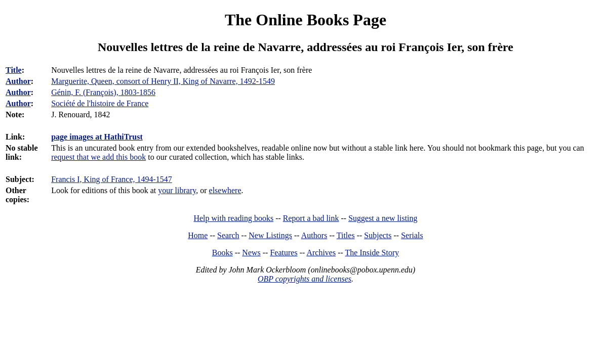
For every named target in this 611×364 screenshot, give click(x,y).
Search (228, 235)
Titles (346, 235)
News (251, 253)
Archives (321, 253)
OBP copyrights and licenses (304, 279)
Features (283, 253)
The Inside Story (372, 253)
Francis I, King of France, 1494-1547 (112, 179)
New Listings (270, 235)
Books (222, 253)
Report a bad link (311, 218)
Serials (412, 235)
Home (198, 235)
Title (14, 70)
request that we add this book (98, 157)
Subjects (378, 235)
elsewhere (225, 190)
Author (18, 81)
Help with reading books (233, 218)
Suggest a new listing (383, 218)
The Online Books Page (305, 20)
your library (177, 190)
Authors (314, 235)
